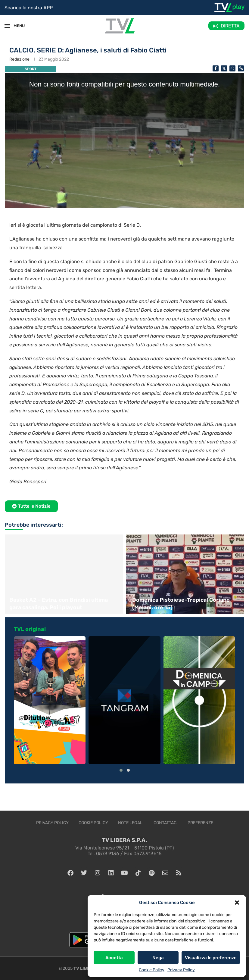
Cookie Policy (152, 970)
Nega (158, 958)
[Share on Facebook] (216, 68)
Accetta (114, 958)
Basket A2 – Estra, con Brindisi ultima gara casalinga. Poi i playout (59, 604)
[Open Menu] (7, 26)
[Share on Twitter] (224, 68)
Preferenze (200, 823)
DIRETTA (230, 26)
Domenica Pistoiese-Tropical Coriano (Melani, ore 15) (181, 604)
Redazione (19, 59)
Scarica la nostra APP (29, 8)
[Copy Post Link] (241, 68)
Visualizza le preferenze (211, 958)
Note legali (131, 823)
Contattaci (166, 823)
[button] (237, 903)
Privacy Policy (181, 970)
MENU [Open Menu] (16, 26)
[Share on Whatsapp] (232, 68)
